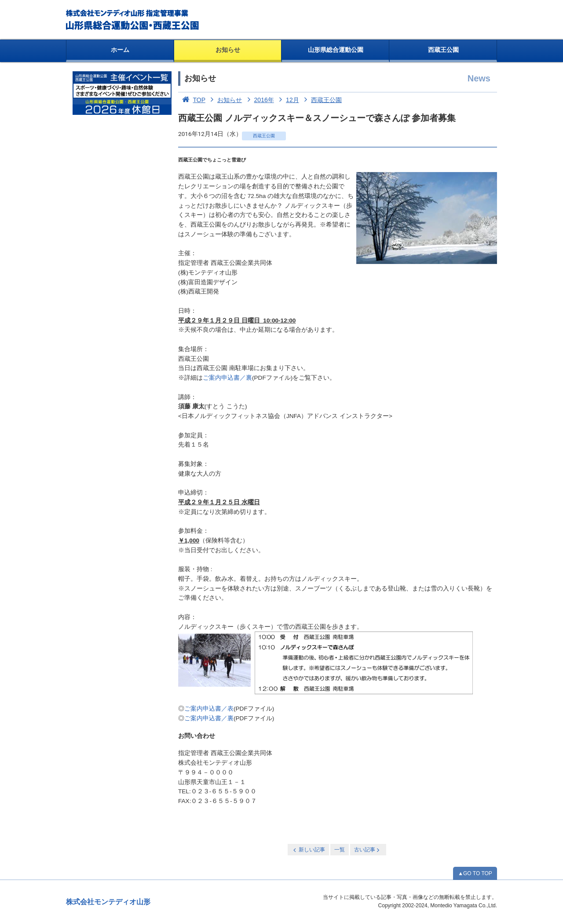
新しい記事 (308, 850)
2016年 (259, 100)
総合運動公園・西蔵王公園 (133, 20)
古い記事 (367, 850)
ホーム (120, 50)
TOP (192, 100)
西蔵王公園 (443, 50)
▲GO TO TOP (475, 873)
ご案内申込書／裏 (227, 378)
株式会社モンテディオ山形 (108, 902)
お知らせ (228, 50)
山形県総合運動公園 (336, 50)
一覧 (340, 850)
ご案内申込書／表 (209, 709)
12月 (287, 100)
